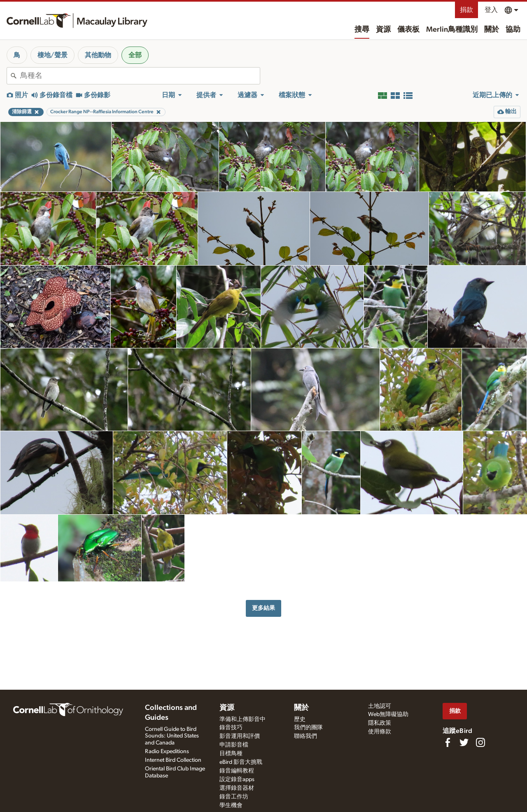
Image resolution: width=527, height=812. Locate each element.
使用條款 (380, 732)
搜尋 (362, 30)
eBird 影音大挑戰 (241, 762)
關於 (492, 30)
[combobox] (140, 76)
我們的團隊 (308, 728)
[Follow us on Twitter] (464, 742)
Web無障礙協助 (388, 714)
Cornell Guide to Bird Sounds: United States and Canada (172, 736)
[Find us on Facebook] (448, 742)
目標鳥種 (231, 754)
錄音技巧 (231, 728)
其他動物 (98, 55)
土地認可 (380, 706)
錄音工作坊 (234, 797)
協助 (513, 30)
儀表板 (408, 30)
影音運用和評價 (240, 736)
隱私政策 (380, 723)
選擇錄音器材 (237, 788)
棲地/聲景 (52, 55)
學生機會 (231, 805)
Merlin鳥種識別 (452, 30)
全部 (135, 55)
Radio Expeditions (167, 751)
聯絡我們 (305, 736)
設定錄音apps (237, 779)
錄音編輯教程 (237, 771)
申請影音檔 (234, 745)
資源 (383, 30)
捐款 (466, 10)
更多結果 (263, 608)
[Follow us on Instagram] (480, 742)
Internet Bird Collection (173, 760)
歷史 (300, 719)
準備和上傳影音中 (243, 719)
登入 (491, 10)
